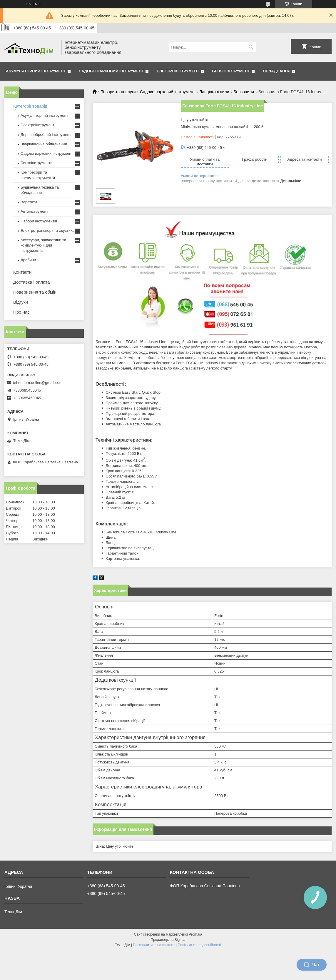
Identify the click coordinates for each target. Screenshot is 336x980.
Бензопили (244, 92)
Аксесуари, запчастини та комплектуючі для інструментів (43, 245)
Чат (312, 965)
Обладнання (277, 71)
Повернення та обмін (35, 292)
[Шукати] (251, 47)
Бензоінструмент (231, 71)
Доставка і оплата (31, 282)
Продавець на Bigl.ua (168, 940)
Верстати (29, 202)
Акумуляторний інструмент (36, 71)
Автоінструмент (34, 211)
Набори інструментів (39, 221)
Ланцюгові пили (214, 92)
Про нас (21, 312)
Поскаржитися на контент (154, 945)
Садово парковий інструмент (111, 71)
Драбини (28, 260)
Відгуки (21, 302)
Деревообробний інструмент (46, 135)
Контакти (22, 272)
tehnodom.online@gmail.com (38, 383)
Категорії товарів (30, 106)
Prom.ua (195, 934)
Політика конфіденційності (199, 945)
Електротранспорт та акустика (47, 231)
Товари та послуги (118, 92)
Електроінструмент (178, 71)
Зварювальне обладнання (44, 144)
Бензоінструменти (37, 163)
